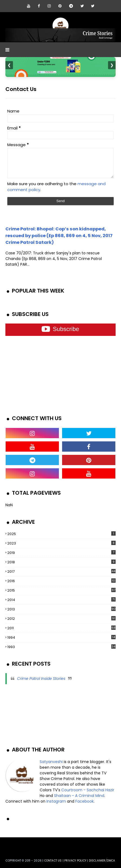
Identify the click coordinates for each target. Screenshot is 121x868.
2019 (61, 553)
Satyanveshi (51, 762)
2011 (61, 628)
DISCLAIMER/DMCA (102, 861)
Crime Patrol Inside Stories (41, 679)
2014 (61, 600)
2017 (61, 572)
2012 (61, 619)
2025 (61, 534)
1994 (61, 637)
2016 (61, 581)
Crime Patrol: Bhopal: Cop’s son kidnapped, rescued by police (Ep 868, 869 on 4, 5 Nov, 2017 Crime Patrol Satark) (59, 236)
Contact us (53, 861)
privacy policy (75, 861)
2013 (61, 609)
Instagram (56, 801)
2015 (61, 590)
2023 (61, 543)
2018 (61, 562)
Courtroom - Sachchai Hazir (88, 790)
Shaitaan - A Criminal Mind (79, 796)
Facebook (85, 801)
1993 (61, 647)
